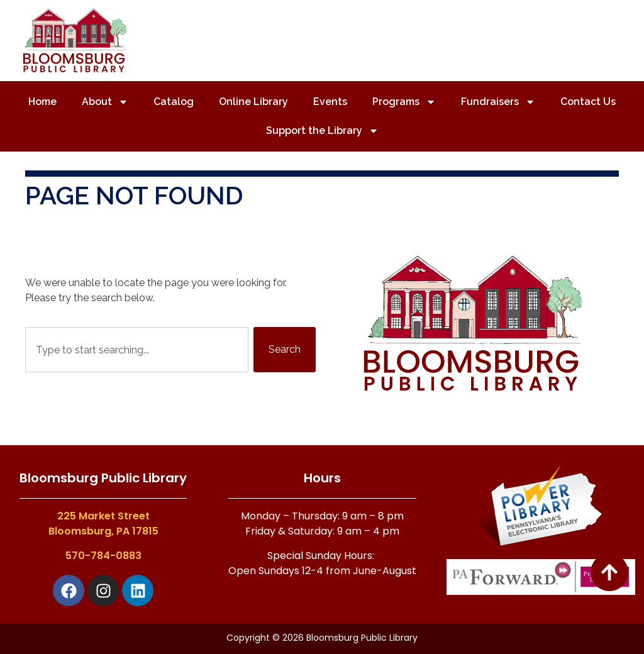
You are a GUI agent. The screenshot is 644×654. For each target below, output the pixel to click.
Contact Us (588, 102)
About (105, 102)
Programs (404, 102)
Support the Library (322, 131)
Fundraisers (498, 102)
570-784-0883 (103, 556)
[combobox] (137, 350)
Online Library (253, 102)
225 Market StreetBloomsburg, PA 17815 (103, 524)
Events (330, 102)
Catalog (174, 102)
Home (42, 102)
